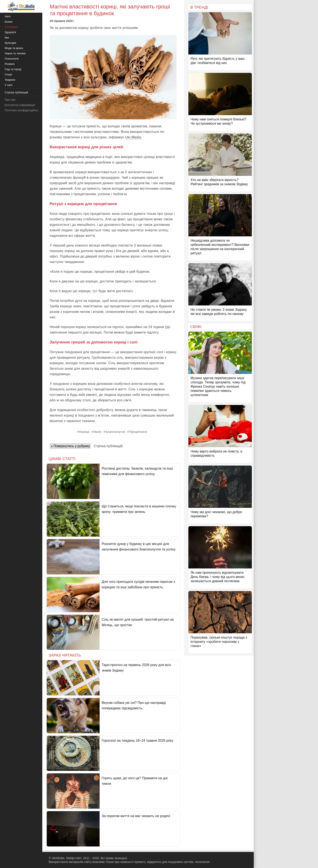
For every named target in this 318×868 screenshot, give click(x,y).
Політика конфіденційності (23, 110)
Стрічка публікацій (108, 446)
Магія (97, 432)
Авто (8, 16)
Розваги (10, 64)
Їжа (7, 37)
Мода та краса (14, 48)
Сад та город (13, 69)
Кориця (84, 432)
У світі (9, 85)
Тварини (10, 80)
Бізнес (9, 22)
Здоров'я (10, 32)
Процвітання (138, 432)
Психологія (12, 59)
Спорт (9, 74)
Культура (10, 43)
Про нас (10, 100)
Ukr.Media (133, 137)
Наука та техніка (15, 53)
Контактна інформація (20, 105)
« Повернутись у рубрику (70, 446)
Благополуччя (115, 432)
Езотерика (11, 27)
